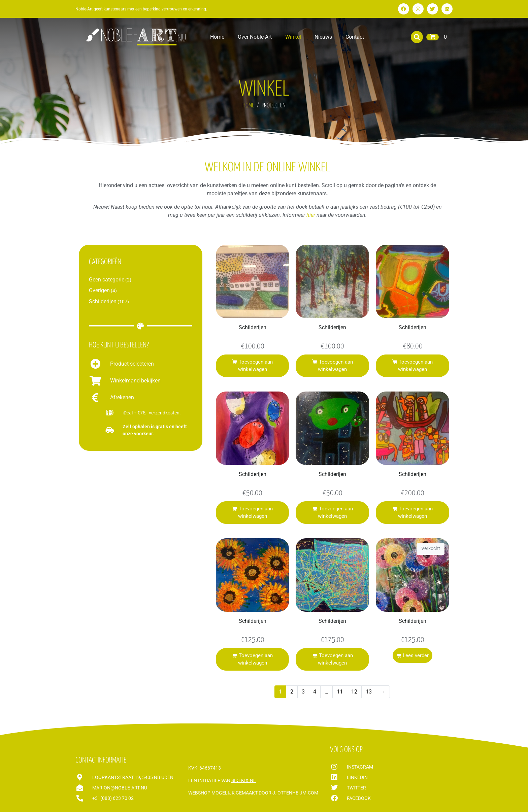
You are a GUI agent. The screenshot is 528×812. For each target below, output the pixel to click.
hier (311, 215)
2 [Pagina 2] (292, 692)
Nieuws (323, 37)
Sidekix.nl (244, 780)
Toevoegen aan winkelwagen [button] (255, 366)
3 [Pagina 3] (303, 692)
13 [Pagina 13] (369, 692)
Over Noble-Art (255, 37)
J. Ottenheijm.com (295, 793)
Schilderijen (103, 301)
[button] (417, 37)
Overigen (99, 290)
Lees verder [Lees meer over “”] (416, 655)
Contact (355, 37)
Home (217, 37)
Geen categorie (107, 280)
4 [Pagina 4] (315, 692)
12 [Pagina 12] (354, 692)
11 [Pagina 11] (340, 692)
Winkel (293, 37)
